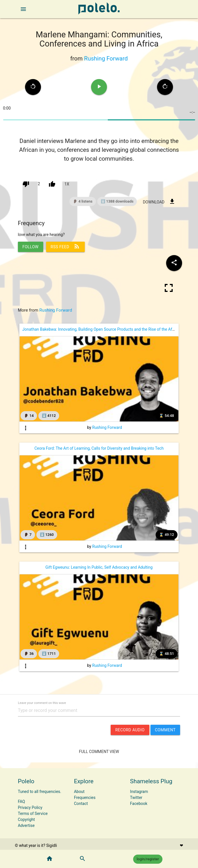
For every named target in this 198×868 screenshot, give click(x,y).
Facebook (139, 804)
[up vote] (52, 184)
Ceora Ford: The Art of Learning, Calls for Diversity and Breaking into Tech (99, 448)
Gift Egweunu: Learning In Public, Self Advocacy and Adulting (99, 567)
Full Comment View (99, 752)
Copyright (26, 819)
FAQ (21, 802)
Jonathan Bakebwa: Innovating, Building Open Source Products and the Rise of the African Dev (105, 329)
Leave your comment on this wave (42, 703)
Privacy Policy (30, 808)
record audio (130, 730)
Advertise (26, 825)
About (79, 792)
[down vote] (26, 184)
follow (31, 247)
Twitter (136, 798)
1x (67, 184)
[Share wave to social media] (174, 263)
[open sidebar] (23, 9)
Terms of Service (33, 814)
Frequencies (85, 798)
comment (165, 730)
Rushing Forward (106, 58)
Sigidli (52, 845)
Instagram (139, 792)
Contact (81, 804)
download (159, 201)
